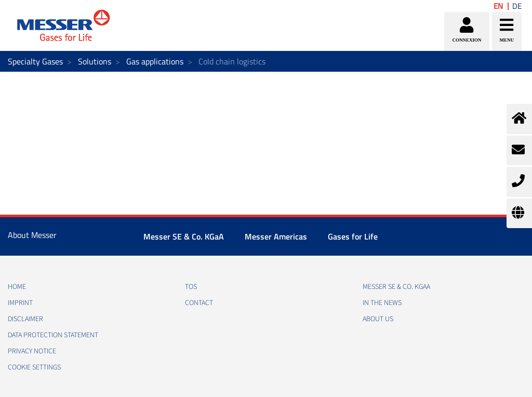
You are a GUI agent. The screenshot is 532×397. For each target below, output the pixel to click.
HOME (17, 287)
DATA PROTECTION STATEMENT (53, 335)
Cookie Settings (34, 367)
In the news (382, 303)
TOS (191, 287)
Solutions (95, 61)
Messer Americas (276, 236)
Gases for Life (353, 236)
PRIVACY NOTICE (32, 351)
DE (517, 6)
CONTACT (199, 303)
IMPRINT (20, 303)
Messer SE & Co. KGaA (184, 236)
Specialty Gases (35, 61)
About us (378, 319)
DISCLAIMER (25, 319)
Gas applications (155, 61)
